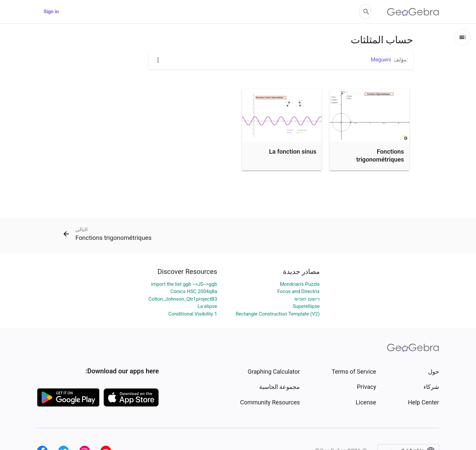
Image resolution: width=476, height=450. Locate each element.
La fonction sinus (293, 152)
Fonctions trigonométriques (380, 156)
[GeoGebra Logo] (413, 12)
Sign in (51, 12)
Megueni (381, 60)
